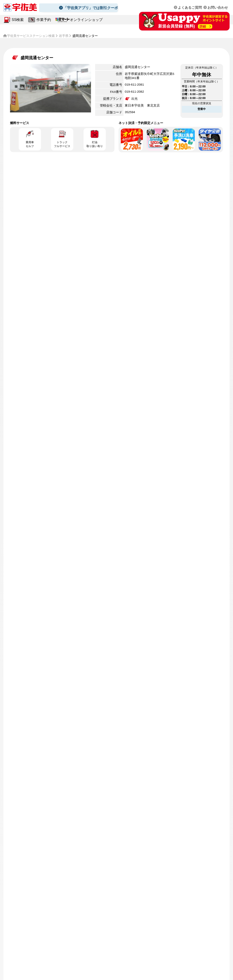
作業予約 (44, 20)
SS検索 (18, 20)
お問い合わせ (218, 8)
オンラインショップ (86, 20)
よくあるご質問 (190, 8)
